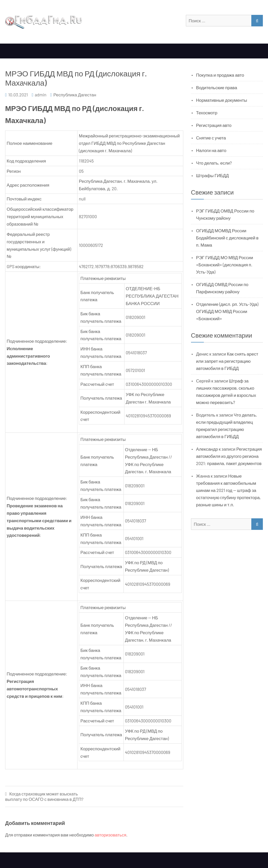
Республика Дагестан (75, 95)
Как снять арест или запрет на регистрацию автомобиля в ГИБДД (227, 361)
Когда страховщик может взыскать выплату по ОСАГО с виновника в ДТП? (44, 796)
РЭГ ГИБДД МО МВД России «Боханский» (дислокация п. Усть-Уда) (225, 265)
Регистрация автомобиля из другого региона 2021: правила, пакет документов (229, 456)
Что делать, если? (214, 163)
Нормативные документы (222, 100)
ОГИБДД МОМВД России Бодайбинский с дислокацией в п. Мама (227, 238)
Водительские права (217, 87)
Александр (207, 449)
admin (41, 95)
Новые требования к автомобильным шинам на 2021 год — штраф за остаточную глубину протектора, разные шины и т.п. (228, 490)
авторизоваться (111, 835)
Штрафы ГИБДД (213, 175)
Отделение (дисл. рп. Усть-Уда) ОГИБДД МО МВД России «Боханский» (227, 311)
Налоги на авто (211, 150)
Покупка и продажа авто (220, 75)
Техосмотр (207, 113)
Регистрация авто (214, 125)
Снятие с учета (211, 138)
